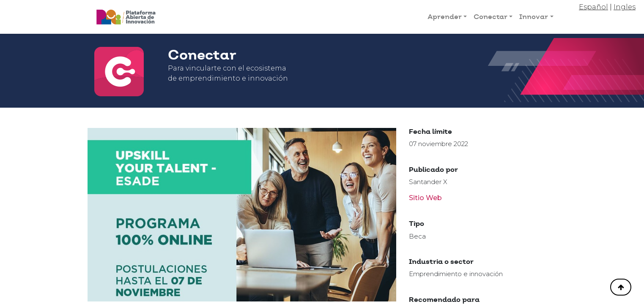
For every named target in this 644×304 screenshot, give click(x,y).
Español (593, 7)
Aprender (445, 17)
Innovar (534, 17)
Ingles (625, 7)
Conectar (491, 17)
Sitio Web (425, 198)
